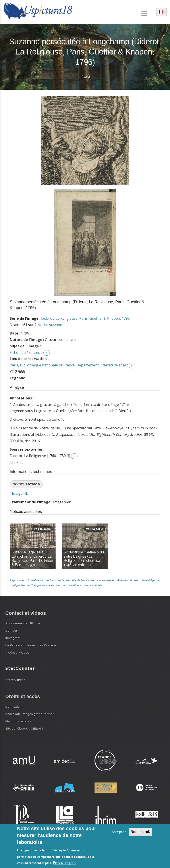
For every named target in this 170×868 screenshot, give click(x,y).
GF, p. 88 (17, 462)
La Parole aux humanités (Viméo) (31, 645)
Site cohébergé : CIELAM (24, 728)
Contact (11, 631)
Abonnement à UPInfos (23, 623)
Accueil (86, 77)
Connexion (14, 706)
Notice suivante (50, 325)
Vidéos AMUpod (17, 652)
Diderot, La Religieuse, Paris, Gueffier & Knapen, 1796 (85, 318)
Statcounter (15, 680)
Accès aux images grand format (30, 714)
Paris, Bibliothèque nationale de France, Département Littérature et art (69, 365)
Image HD (19, 493)
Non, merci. (140, 832)
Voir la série (42, 529)
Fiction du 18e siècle (26, 352)
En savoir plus (65, 863)
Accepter (119, 832)
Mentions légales (18, 721)
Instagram (13, 638)
